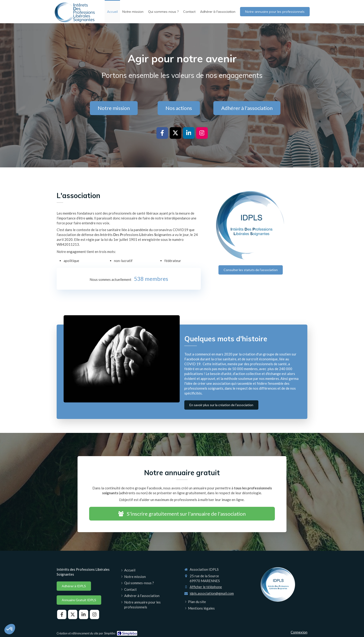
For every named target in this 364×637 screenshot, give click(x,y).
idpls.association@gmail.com (212, 593)
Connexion (299, 632)
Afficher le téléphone (206, 587)
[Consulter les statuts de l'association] (251, 270)
